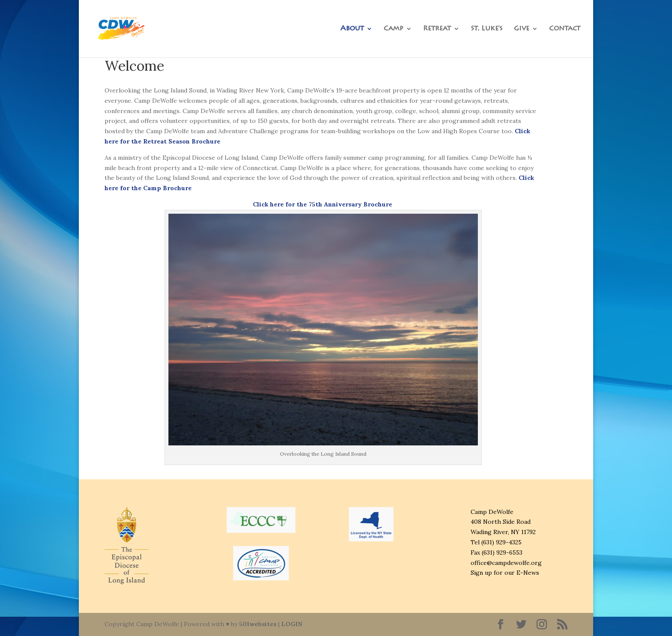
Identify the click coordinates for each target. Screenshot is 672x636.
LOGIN (292, 624)
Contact (565, 29)
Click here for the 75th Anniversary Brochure (323, 204)
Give (522, 29)
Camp (393, 29)
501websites (258, 624)
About (352, 29)
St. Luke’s (487, 29)
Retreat (437, 29)
